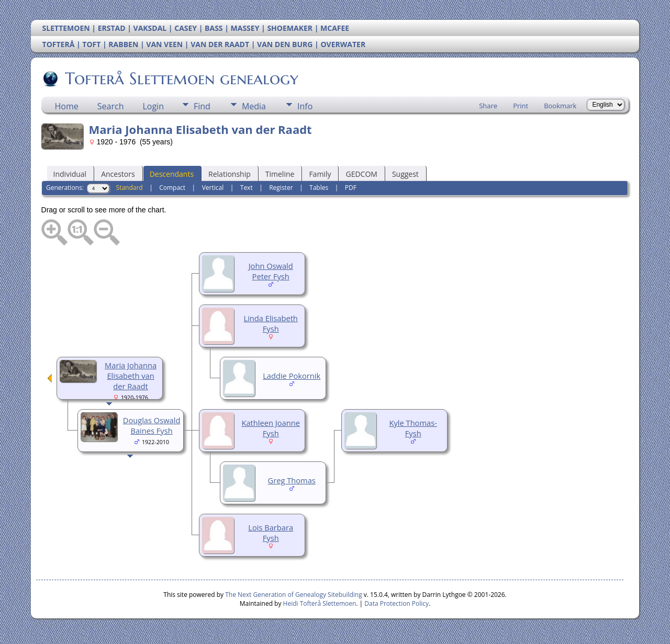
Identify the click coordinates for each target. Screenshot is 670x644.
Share (488, 106)
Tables (319, 188)
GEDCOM (361, 174)
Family (320, 174)
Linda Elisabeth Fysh (271, 323)
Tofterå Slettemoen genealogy (181, 78)
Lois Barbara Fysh (271, 533)
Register (281, 188)
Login (153, 106)
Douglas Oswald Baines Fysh (152, 425)
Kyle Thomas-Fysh (413, 428)
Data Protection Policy (397, 603)
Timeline (280, 174)
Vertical (213, 188)
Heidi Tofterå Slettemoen (320, 603)
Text (247, 188)
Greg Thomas (292, 480)
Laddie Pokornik (292, 376)
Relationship (230, 174)
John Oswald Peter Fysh (271, 271)
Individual (70, 174)
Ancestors (118, 174)
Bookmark (560, 106)
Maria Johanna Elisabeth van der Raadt (131, 376)
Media (254, 106)
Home (67, 106)
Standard (130, 188)
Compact (172, 188)
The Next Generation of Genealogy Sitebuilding (294, 595)
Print (521, 106)
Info (305, 106)
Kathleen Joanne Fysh (270, 428)
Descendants (172, 174)
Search (111, 106)
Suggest (405, 174)
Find (202, 106)
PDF (351, 188)
